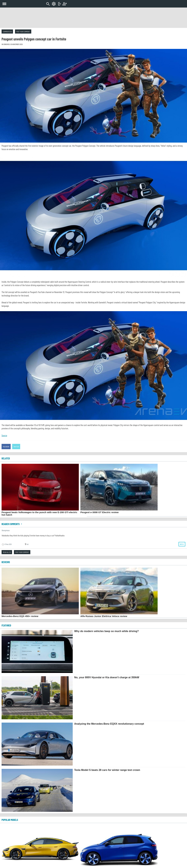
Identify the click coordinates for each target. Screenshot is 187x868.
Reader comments (12, 524)
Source (4, 435)
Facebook (6, 447)
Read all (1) (7, 552)
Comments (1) (7, 31)
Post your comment (23, 31)
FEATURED (6, 625)
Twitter (16, 447)
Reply (182, 544)
